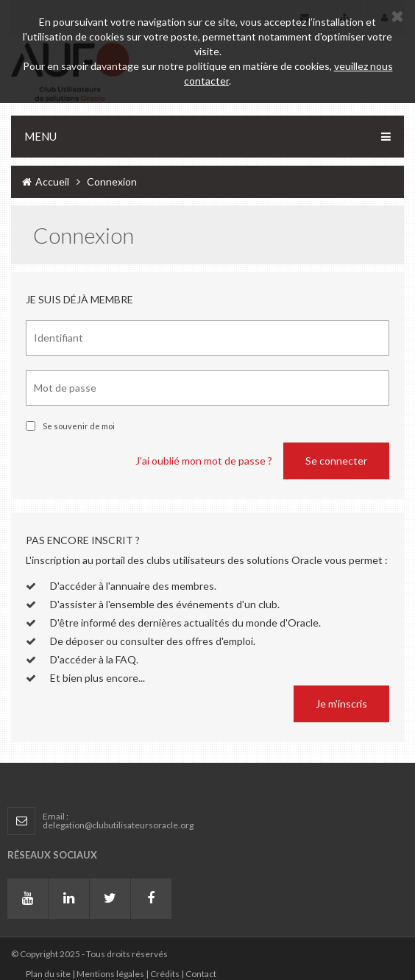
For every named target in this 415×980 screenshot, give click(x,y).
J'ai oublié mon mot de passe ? (204, 461)
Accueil (46, 181)
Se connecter (336, 461)
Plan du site (48, 974)
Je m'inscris (341, 704)
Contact (201, 974)
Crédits (165, 974)
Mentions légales (110, 974)
